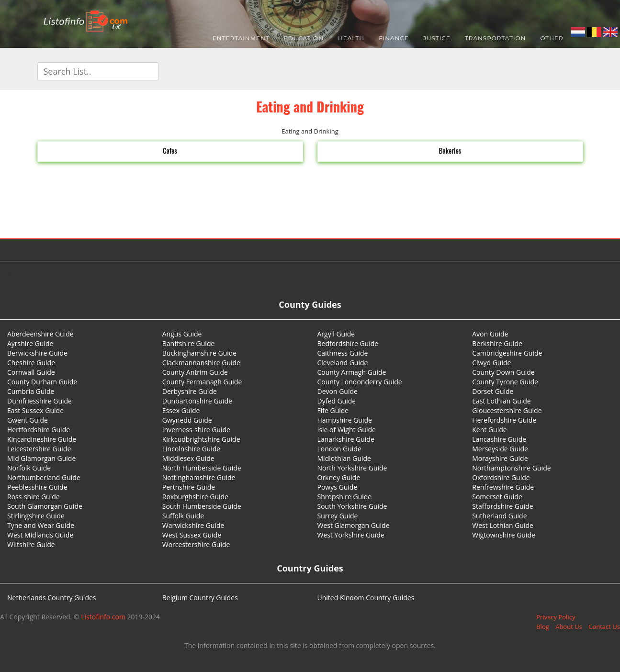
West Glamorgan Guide (354, 525)
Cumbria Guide (31, 391)
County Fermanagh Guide (202, 382)
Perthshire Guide (189, 487)
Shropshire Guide (345, 497)
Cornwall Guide (31, 372)
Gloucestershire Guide (507, 410)
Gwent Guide (28, 420)
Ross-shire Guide (34, 497)
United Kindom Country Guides (366, 598)
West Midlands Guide (40, 535)
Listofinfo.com (103, 617)
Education (304, 38)
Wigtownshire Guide (504, 535)
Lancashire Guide (499, 439)
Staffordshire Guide (502, 506)
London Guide (339, 449)
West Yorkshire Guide (351, 535)
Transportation (496, 38)
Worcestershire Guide (196, 544)
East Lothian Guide (501, 401)
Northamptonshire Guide (511, 468)
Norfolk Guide (29, 468)
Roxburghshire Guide (195, 497)
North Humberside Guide (202, 468)
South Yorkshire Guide (352, 506)
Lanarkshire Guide (346, 439)
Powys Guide (338, 487)
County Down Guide (503, 372)
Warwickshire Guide (193, 525)
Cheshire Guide (31, 363)
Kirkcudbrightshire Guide (201, 439)
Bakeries (450, 150)
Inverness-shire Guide (196, 430)
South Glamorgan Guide (45, 506)
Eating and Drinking (310, 106)
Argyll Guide (336, 334)
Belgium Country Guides (200, 598)
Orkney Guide (339, 477)
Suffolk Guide (183, 516)
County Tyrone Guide (505, 382)
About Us (569, 627)
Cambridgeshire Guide (507, 353)
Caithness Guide (343, 353)
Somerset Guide (497, 497)
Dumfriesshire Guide (39, 401)
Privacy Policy (556, 617)
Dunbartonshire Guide (197, 401)
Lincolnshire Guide (191, 449)
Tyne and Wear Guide (41, 525)
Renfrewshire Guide (503, 487)
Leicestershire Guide (39, 449)
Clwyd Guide (491, 363)
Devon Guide (338, 391)
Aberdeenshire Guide (40, 334)
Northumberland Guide (44, 477)
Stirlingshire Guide (36, 516)
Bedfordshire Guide (348, 343)
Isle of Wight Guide (347, 430)
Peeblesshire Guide (37, 487)
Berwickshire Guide (37, 353)
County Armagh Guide (352, 372)
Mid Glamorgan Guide (41, 458)
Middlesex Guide (188, 458)
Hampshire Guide (345, 420)
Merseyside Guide (500, 449)
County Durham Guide (42, 382)
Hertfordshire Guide (39, 430)
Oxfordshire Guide (501, 477)
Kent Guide (489, 430)
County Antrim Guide (195, 372)
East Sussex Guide (35, 410)
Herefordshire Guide (504, 420)
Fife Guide (333, 410)
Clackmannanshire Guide (201, 363)
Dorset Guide (493, 391)
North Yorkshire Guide (352, 468)
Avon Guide (490, 334)
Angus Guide (182, 334)
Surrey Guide (338, 516)
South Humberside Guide (202, 506)
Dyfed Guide (337, 401)
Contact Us (604, 627)
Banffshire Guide (189, 343)
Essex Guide (181, 410)
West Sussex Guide (192, 535)
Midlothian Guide (344, 458)
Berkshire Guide (497, 343)
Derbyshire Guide (190, 391)
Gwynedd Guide (187, 420)
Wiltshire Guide (31, 544)
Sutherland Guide (499, 516)
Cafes (170, 150)
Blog (543, 627)
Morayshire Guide (500, 458)
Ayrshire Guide (30, 343)
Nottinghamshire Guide (199, 477)
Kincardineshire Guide (42, 439)
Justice (437, 38)
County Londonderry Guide (360, 382)
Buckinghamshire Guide (199, 353)
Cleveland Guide (343, 363)
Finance (394, 38)
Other (552, 38)
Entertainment (241, 38)
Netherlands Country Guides (52, 598)
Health (351, 38)
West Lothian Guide (503, 525)
